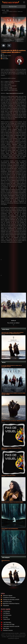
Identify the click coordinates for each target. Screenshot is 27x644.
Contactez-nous (7, 602)
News (8, 10)
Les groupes (5, 611)
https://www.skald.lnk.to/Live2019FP (15, 93)
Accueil (3, 10)
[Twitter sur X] (9, 46)
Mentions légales (8, 596)
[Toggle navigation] (24, 2)
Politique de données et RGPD (11, 600)
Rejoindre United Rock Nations (11, 604)
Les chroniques (6, 615)
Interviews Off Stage (8, 624)
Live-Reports (5, 613)
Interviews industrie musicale (10, 626)
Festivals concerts (7, 630)
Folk (13, 325)
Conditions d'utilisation (9, 598)
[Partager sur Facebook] (4, 46)
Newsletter (6, 606)
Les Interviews (6, 622)
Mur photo (5, 628)
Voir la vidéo (4, 59)
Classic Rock (5, 619)
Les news (4, 617)
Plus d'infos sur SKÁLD (13, 323)
